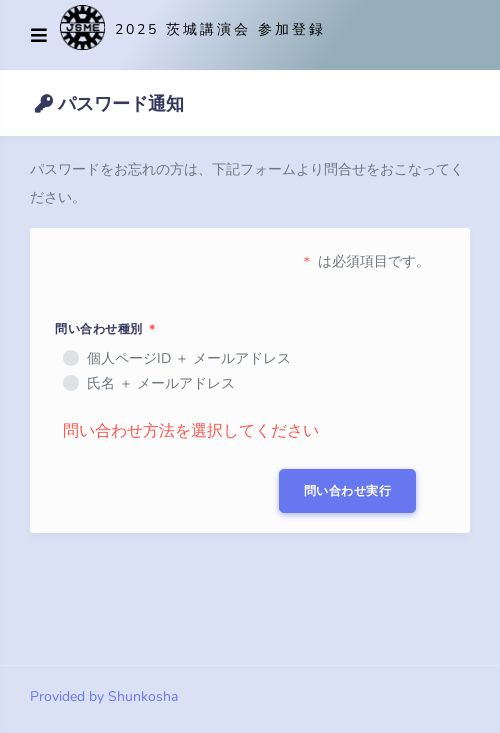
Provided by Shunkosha (104, 696)
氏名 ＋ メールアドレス (161, 383)
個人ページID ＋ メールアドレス (189, 358)
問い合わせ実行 (348, 491)
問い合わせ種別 (107, 329)
